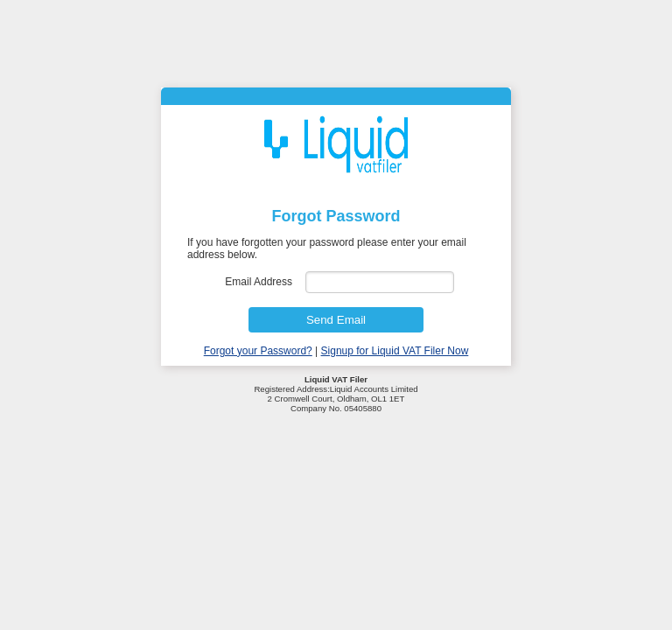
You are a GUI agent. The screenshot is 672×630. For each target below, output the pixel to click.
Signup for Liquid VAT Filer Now (395, 351)
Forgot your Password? (258, 351)
